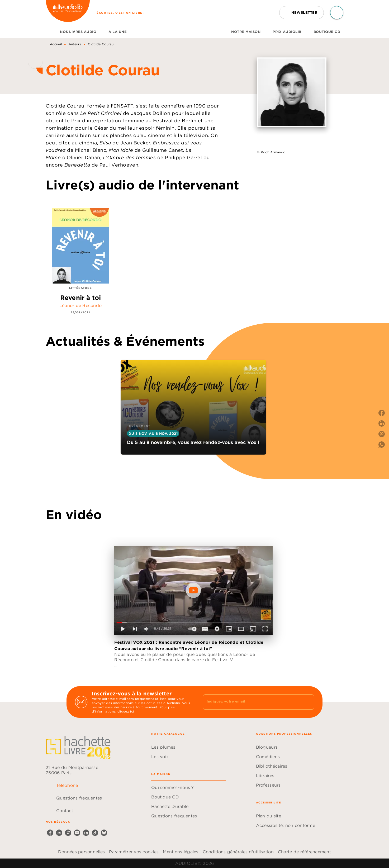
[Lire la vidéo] (193, 590)
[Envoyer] (308, 702)
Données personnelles (81, 852)
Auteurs (75, 44)
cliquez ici (126, 711)
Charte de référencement (304, 852)
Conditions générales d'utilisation (238, 852)
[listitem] (50, 833)
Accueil (56, 44)
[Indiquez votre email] (252, 702)
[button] (302, 13)
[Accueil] (68, 13)
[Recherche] (337, 13)
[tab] (51, 32)
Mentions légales (181, 852)
